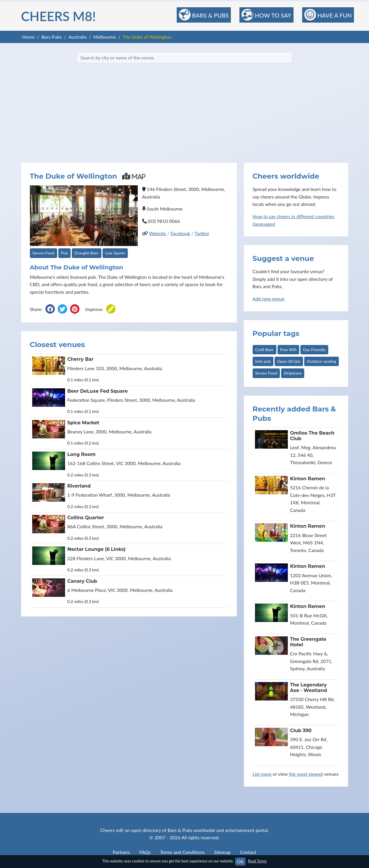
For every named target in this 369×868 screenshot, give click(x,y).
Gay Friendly (314, 350)
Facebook (180, 233)
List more (262, 774)
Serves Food (44, 253)
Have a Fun (328, 15)
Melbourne (105, 37)
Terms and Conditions (182, 852)
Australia (78, 37)
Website (157, 233)
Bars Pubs (51, 37)
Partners (121, 852)
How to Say (266, 15)
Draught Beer (87, 253)
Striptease (293, 373)
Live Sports (115, 253)
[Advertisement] (185, 113)
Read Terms (257, 861)
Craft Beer (265, 350)
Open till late (289, 361)
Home (29, 37)
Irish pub (263, 361)
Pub (64, 253)
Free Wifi (288, 350)
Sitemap (222, 852)
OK (240, 861)
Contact (248, 852)
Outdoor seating (322, 361)
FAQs (145, 852)
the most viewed (306, 774)
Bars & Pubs (204, 15)
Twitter (202, 233)
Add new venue (269, 299)
